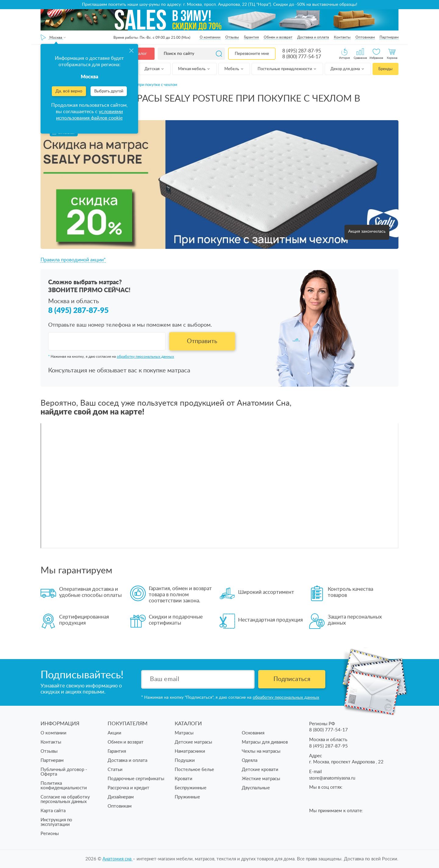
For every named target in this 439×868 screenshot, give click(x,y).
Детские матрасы (193, 742)
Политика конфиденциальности (64, 786)
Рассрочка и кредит (128, 788)
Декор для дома (348, 69)
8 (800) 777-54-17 (302, 57)
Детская (155, 69)
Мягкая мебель (194, 69)
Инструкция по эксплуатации (56, 822)
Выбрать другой (109, 91)
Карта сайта (53, 811)
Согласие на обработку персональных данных (65, 799)
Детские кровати (260, 770)
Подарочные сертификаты (136, 779)
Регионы (50, 834)
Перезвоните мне (252, 54)
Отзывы (232, 37)
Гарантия (251, 37)
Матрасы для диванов (265, 742)
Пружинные (187, 797)
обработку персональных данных (145, 357)
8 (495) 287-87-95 (302, 51)
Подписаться (292, 679)
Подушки (185, 760)
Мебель (234, 69)
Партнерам (389, 37)
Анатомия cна (118, 859)
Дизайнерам (121, 797)
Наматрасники (190, 751)
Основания (253, 733)
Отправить (202, 341)
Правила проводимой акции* (73, 260)
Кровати (184, 779)
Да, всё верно (69, 91)
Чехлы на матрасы (261, 751)
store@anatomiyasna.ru (332, 778)
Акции (114, 733)
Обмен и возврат (278, 37)
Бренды (385, 69)
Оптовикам (365, 37)
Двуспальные (256, 788)
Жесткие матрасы (261, 779)
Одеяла (250, 760)
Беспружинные (191, 788)
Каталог (139, 54)
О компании (210, 37)
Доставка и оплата (313, 37)
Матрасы (184, 733)
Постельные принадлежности (287, 69)
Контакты (342, 37)
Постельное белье (194, 770)
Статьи (115, 770)
